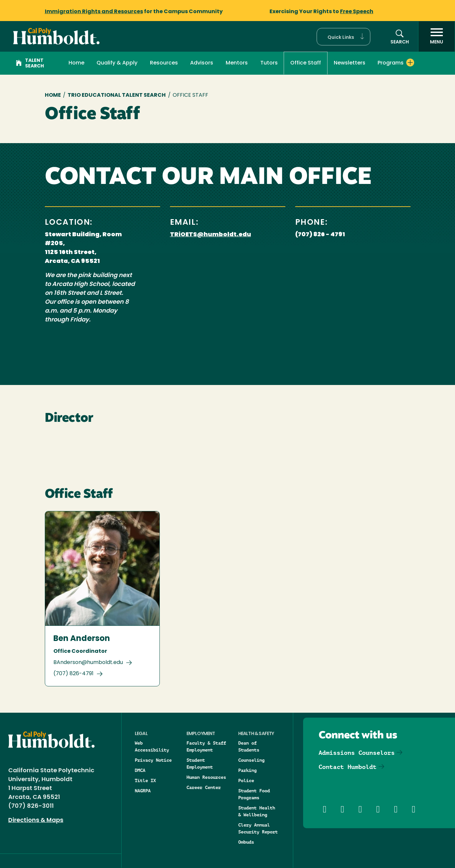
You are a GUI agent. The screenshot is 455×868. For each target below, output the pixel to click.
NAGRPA (143, 791)
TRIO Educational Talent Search (117, 95)
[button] (343, 37)
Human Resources (206, 777)
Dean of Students (249, 746)
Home (76, 63)
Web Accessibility (152, 746)
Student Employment (200, 764)
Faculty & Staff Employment (206, 746)
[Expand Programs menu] (410, 63)
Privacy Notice (153, 760)
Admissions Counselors (357, 753)
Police (246, 780)
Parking (247, 770)
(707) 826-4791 (73, 674)
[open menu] (437, 37)
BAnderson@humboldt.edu (88, 663)
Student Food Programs (254, 794)
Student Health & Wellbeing (257, 811)
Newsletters (350, 63)
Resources (164, 63)
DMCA (140, 770)
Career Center (204, 787)
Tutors (269, 63)
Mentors (237, 63)
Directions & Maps (36, 820)
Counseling (251, 760)
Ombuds (246, 842)
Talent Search (30, 64)
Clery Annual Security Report (258, 828)
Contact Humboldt (348, 767)
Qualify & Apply (117, 63)
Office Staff (306, 63)
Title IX (145, 780)
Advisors (202, 63)
